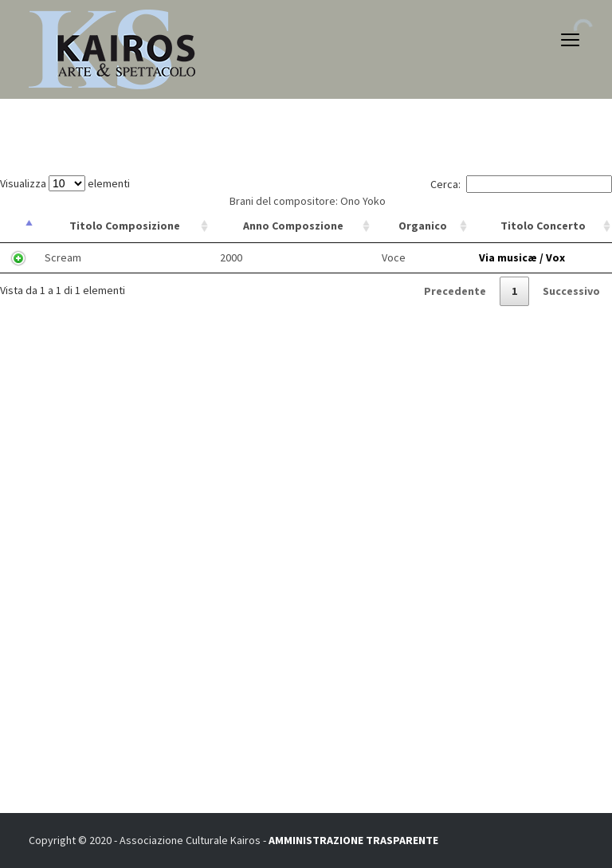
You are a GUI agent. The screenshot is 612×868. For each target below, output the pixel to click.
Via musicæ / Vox (522, 257)
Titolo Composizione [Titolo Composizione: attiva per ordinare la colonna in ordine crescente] (125, 226)
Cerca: (521, 184)
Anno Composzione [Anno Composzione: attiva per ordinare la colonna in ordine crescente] (293, 226)
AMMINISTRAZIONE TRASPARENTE (353, 840)
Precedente (455, 291)
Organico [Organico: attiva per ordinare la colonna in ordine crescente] (423, 226)
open (571, 40)
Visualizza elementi (65, 183)
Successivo (571, 291)
